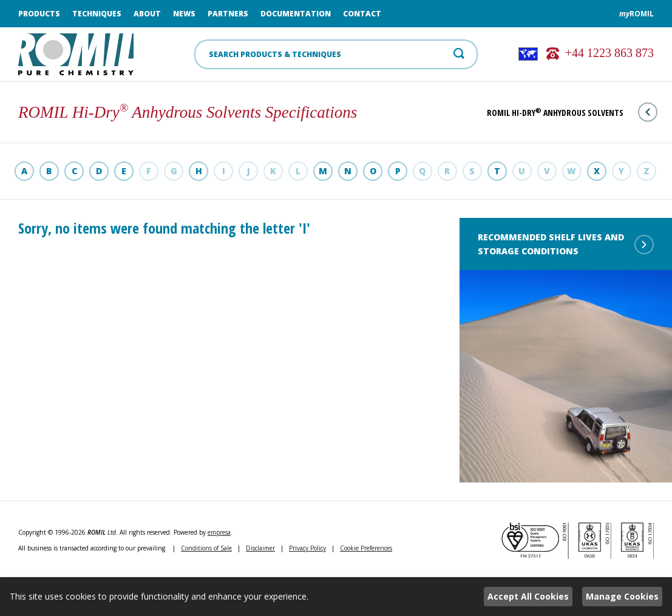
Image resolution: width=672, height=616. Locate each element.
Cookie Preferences (366, 548)
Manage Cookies (622, 596)
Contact (362, 14)
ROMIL (636, 14)
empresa (219, 532)
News (184, 14)
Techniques (97, 14)
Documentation (296, 14)
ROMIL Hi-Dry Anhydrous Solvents (572, 113)
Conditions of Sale (206, 548)
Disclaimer (260, 548)
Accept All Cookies (528, 596)
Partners (228, 14)
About (147, 14)
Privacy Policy (307, 548)
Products (39, 14)
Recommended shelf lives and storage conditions (566, 244)
